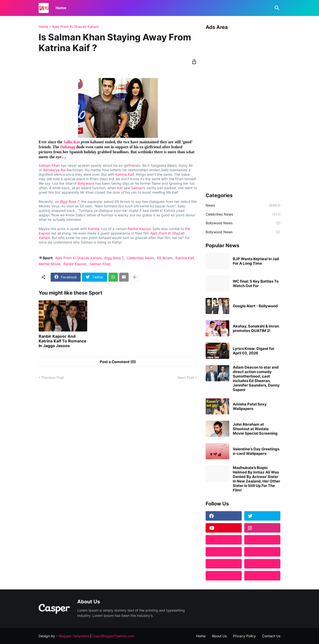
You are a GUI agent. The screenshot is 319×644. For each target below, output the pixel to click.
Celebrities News (140, 258)
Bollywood (86, 183)
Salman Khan (49, 165)
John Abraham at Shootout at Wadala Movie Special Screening (255, 429)
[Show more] (135, 277)
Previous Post (53, 377)
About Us (219, 636)
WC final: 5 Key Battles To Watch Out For (256, 284)
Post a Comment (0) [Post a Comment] (118, 362)
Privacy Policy (244, 636)
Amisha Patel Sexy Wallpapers (250, 406)
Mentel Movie (49, 264)
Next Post (186, 377)
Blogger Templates (74, 636)
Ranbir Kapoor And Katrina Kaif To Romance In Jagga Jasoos (63, 341)
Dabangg (68, 147)
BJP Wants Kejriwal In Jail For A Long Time (256, 261)
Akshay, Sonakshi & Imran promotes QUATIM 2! (256, 328)
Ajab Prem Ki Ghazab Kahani (75, 27)
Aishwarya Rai (54, 170)
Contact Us (271, 636)
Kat (120, 188)
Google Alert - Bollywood (255, 306)
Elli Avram (165, 258)
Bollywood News (243, 223)
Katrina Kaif (125, 174)
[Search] (276, 8)
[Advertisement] (243, 109)
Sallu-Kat (72, 142)
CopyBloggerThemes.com (114, 636)
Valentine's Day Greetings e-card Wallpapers (256, 451)
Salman (137, 188)
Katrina (94, 229)
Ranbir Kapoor (139, 229)
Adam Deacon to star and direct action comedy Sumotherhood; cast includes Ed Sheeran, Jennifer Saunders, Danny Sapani (256, 379)
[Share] (193, 62)
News (243, 205)
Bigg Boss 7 (69, 201)
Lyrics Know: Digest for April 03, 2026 (254, 351)
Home (61, 8)
